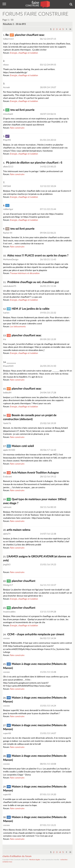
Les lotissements (18, 327)
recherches (64, 860)
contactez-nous (7, 862)
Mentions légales (35, 860)
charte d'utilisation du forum (17, 856)
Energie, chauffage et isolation (24, 53)
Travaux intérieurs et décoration (25, 273)
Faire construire (17, 128)
